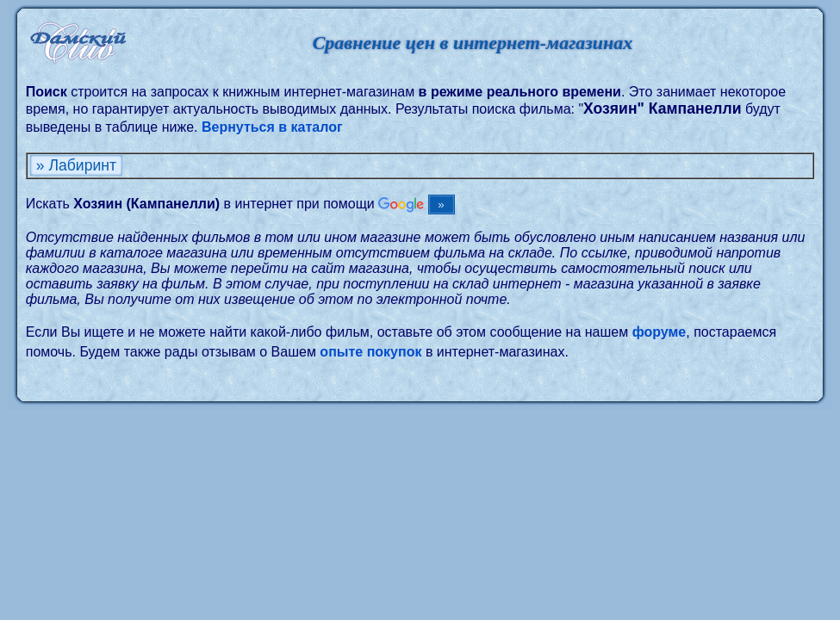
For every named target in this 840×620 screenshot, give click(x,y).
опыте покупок (370, 352)
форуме (660, 332)
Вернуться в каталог (272, 127)
